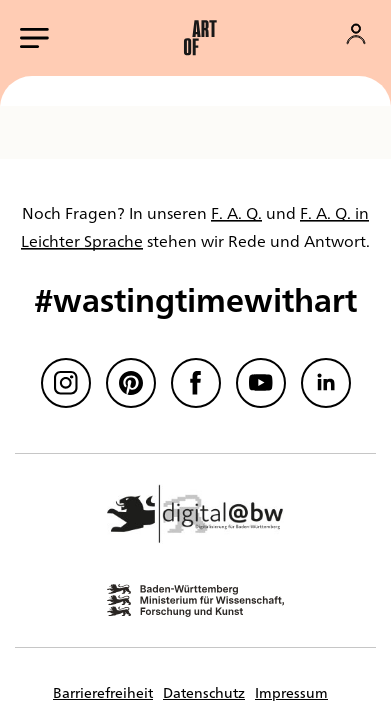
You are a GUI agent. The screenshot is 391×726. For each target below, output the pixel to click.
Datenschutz (204, 692)
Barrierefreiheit (103, 692)
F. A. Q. (236, 212)
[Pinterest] (131, 383)
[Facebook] (196, 383)
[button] (200, 38)
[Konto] (356, 34)
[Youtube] (261, 383)
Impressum (291, 692)
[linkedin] (326, 383)
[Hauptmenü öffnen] (34, 38)
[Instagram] (66, 383)
